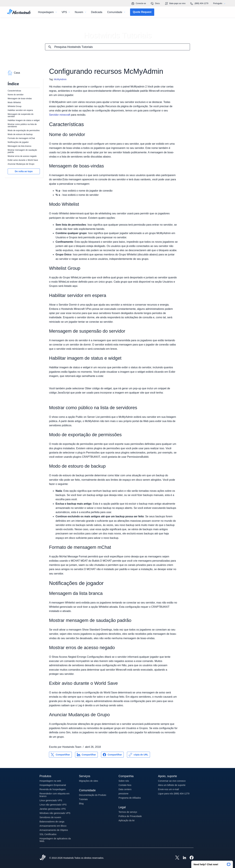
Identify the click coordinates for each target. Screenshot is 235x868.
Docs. (155, 4)
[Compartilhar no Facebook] (112, 755)
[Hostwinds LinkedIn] (183, 858)
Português (220, 4)
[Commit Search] (50, 47)
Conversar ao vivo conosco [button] (172, 781)
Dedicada (97, 12)
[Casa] (19, 12)
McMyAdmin (60, 79)
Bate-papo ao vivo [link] (175, 4)
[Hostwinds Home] (43, 858)
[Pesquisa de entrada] (122, 47)
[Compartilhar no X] (60, 755)
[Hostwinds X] (176, 858)
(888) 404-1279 (199, 4)
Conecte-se (139, 4)
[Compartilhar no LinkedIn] (86, 755)
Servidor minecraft (60, 115)
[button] (212, 863)
